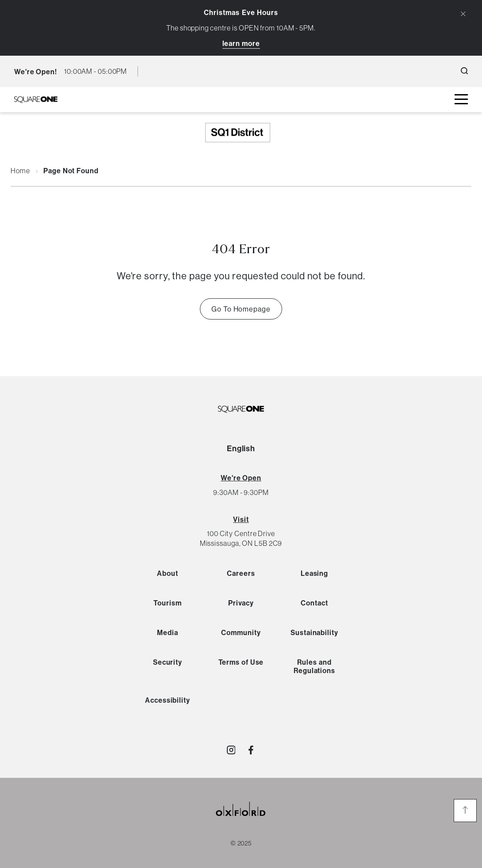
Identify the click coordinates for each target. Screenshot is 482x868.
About (168, 573)
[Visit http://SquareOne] (251, 750)
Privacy (241, 603)
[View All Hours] (241, 478)
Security (168, 662)
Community (241, 632)
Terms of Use (241, 662)
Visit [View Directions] (241, 519)
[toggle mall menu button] (461, 100)
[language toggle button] (151, 71)
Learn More (241, 43)
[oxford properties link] (241, 820)
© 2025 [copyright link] (241, 843)
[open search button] (464, 71)
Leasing (314, 573)
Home (20, 171)
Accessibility (168, 700)
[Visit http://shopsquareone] (231, 750)
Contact (314, 603)
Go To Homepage (241, 309)
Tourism (167, 603)
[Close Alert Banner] (463, 14)
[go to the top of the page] (465, 811)
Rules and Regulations (314, 666)
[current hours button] (96, 71)
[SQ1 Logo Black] (36, 100)
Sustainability (314, 632)
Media (168, 632)
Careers (241, 573)
